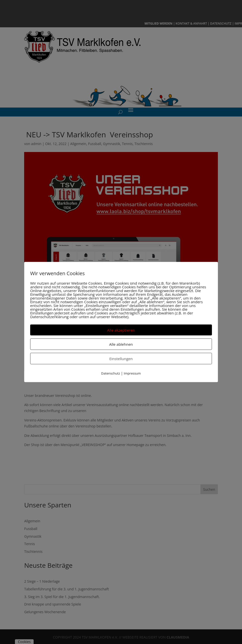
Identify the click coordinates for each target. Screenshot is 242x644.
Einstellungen (121, 358)
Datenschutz (111, 373)
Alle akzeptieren (121, 330)
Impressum (132, 373)
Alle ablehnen (121, 344)
